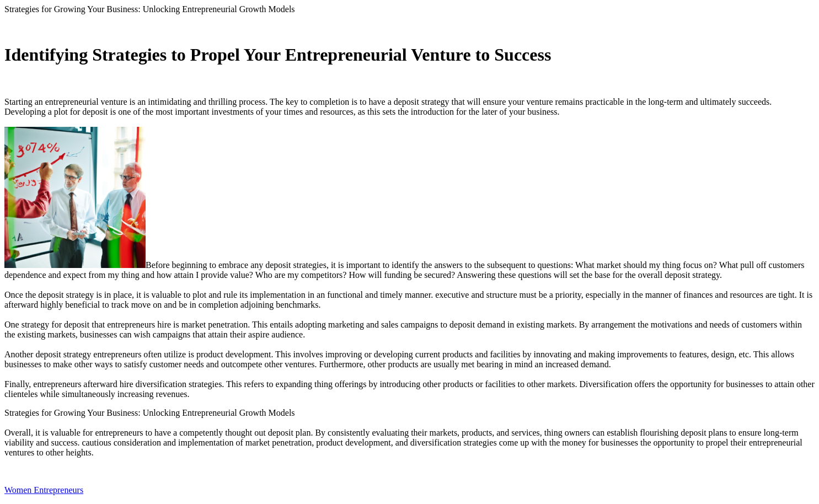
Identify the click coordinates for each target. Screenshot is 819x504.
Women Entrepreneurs (44, 490)
